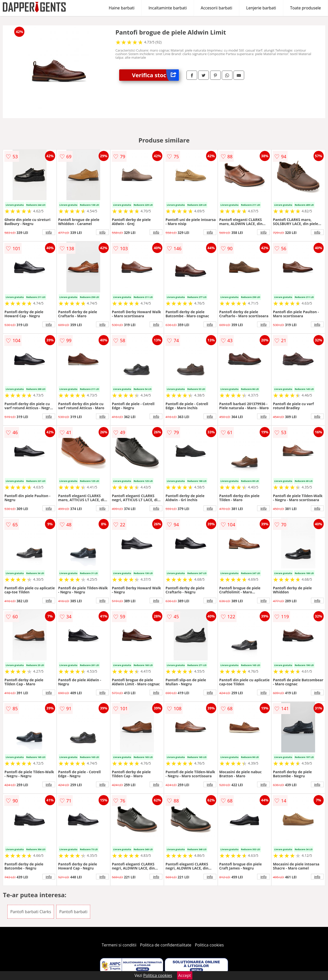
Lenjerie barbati (261, 8)
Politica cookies (209, 945)
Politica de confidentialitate (166, 945)
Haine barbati (122, 8)
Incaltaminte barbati (168, 8)
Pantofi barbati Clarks (31, 912)
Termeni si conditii (119, 945)
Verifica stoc (155, 75)
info (49, 232)
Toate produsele (306, 8)
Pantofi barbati (73, 912)
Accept (185, 975)
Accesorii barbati (216, 8)
